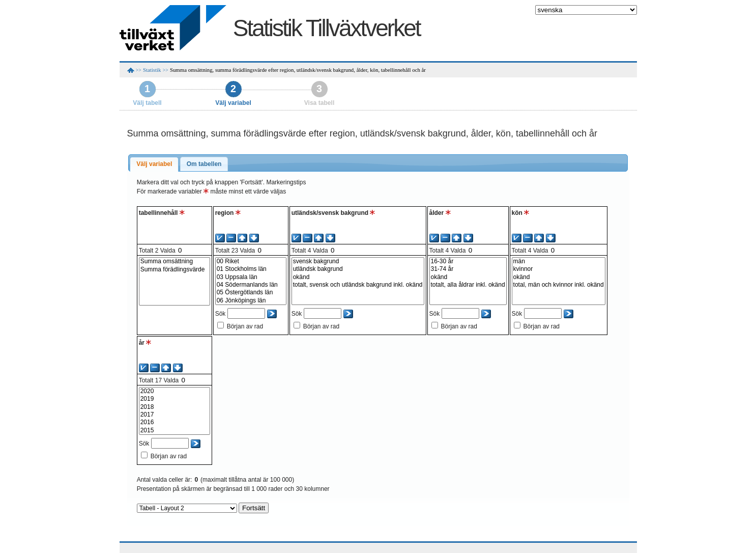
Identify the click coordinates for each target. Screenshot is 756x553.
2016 (175, 422)
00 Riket (251, 261)
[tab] (154, 164)
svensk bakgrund (358, 261)
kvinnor (559, 269)
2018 (175, 407)
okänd (358, 277)
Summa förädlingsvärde (175, 270)
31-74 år (468, 269)
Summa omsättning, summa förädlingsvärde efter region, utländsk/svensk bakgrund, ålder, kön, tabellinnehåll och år (298, 70)
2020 (175, 391)
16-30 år (468, 261)
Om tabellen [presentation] (204, 164)
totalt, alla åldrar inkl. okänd (468, 285)
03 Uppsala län (251, 277)
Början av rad (245, 326)
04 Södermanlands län (251, 285)
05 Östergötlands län (251, 293)
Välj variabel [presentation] (154, 164)
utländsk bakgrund (358, 269)
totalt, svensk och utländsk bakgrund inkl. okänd (358, 285)
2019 (175, 399)
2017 (175, 415)
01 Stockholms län (251, 269)
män (559, 261)
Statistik (152, 70)
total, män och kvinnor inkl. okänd (559, 285)
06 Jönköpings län (251, 301)
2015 (175, 431)
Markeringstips (286, 182)
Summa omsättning (175, 261)
